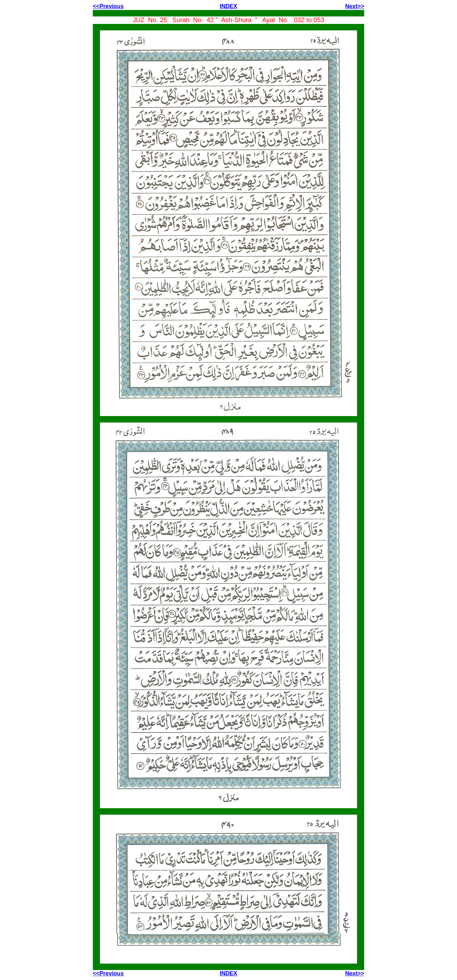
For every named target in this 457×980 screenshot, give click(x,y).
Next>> (355, 6)
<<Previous (108, 6)
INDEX (229, 6)
